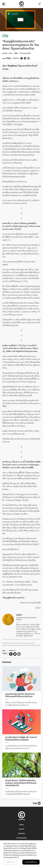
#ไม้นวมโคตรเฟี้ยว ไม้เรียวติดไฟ (30, 645)
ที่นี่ (18, 857)
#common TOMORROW (11, 643)
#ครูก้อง (5, 645)
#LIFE (23, 643)
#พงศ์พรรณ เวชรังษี (14, 645)
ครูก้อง (10, 53)
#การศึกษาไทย (30, 643)
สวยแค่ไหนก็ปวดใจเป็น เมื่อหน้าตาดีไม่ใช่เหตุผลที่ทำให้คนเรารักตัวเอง (20, 695)
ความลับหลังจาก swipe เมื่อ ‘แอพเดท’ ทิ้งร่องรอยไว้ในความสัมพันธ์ (21, 738)
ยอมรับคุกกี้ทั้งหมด (31, 862)
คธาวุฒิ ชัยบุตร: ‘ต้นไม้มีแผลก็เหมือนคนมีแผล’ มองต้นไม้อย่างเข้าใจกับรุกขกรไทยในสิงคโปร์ (21, 783)
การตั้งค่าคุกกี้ (10, 862)
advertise (22, 833)
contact (21, 829)
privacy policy (21, 838)
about (21, 825)
